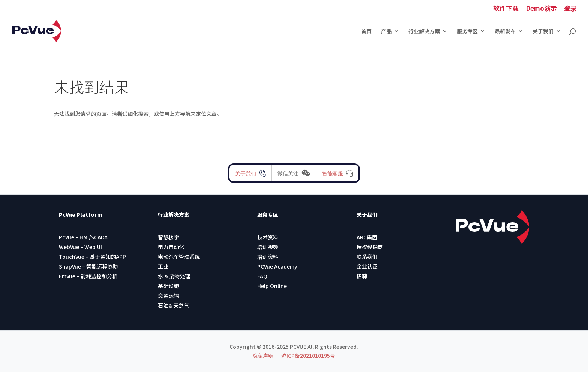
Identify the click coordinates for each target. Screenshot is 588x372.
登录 (570, 9)
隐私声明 (263, 355)
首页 (366, 32)
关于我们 (543, 32)
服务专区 (467, 32)
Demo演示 (541, 9)
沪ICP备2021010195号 (308, 355)
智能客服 (333, 173)
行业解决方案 (424, 32)
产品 (386, 32)
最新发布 (505, 32)
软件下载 (506, 9)
